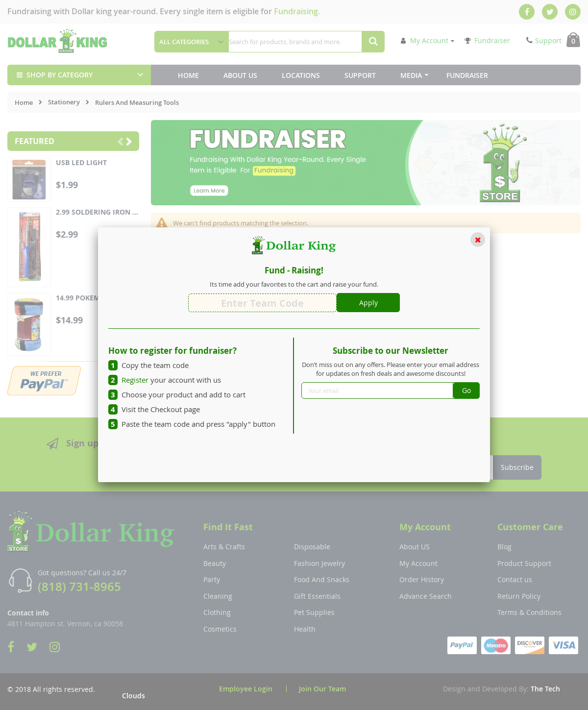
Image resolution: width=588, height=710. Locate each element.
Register (135, 380)
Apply (368, 303)
